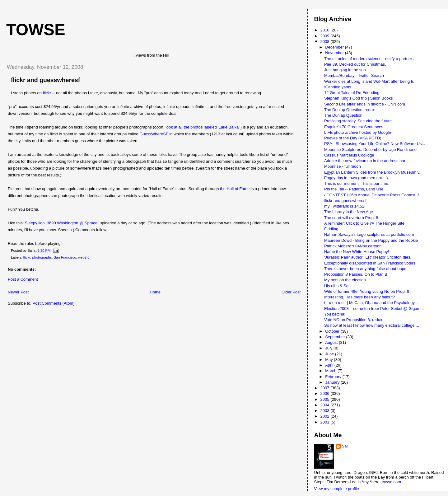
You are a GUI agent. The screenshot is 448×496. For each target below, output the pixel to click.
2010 (326, 30)
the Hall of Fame (235, 189)
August (332, 342)
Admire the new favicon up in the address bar (365, 161)
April (330, 365)
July (329, 348)
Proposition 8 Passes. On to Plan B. (356, 274)
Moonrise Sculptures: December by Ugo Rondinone (370, 150)
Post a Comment (23, 279)
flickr (47, 93)
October (333, 331)
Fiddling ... (334, 229)
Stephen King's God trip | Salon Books (359, 98)
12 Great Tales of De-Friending (352, 93)
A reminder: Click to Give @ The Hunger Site (364, 223)
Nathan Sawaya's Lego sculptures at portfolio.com (369, 234)
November (335, 53)
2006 (326, 393)
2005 (326, 399)
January (333, 382)
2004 (326, 405)
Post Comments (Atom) (54, 303)
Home (155, 292)
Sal (345, 446)
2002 (326, 416)
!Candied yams (338, 87)
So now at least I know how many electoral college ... (372, 325)
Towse (36, 30)
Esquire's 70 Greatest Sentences (354, 127)
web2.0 (84, 257)
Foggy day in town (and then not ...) (356, 178)
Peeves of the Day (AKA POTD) (353, 138)
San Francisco (65, 257)
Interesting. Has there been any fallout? (359, 297)
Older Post (291, 292)
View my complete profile (337, 489)
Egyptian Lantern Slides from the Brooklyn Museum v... (373, 172)
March (331, 371)
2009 (326, 36)
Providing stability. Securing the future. (359, 121)
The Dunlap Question (343, 115)
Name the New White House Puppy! (357, 252)
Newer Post (18, 292)
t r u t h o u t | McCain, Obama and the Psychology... (371, 303)
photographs (42, 257)
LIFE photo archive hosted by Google (358, 132)
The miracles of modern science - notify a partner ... (370, 59)
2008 (326, 42)
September (336, 337)
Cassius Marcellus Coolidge (349, 155)
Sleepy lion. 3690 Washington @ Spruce (61, 223)
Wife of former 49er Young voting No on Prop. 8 (367, 291)
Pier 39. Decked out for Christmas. (355, 64)
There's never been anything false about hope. (366, 269)
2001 (326, 422)
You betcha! (335, 314)
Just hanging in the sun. (345, 70)
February (334, 377)
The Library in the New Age (349, 212)
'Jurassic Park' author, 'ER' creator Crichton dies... (369, 257)
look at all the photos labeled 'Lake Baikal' (203, 127)
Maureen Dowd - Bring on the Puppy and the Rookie (371, 240)
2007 (326, 388)
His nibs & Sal (337, 286)
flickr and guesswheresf (45, 80)
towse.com (391, 482)
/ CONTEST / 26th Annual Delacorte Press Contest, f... (373, 195)
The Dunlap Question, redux (350, 110)
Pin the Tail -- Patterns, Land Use (354, 189)
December (335, 47)
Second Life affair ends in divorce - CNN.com (365, 104)
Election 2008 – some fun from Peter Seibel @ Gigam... (374, 309)
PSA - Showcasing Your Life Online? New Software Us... (375, 144)
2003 (326, 411)
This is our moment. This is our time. (357, 183)
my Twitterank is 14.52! (345, 206)
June (330, 354)
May (329, 360)
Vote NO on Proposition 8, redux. (354, 320)
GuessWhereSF (154, 134)
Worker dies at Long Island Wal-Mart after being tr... (370, 81)
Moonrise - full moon (343, 166)
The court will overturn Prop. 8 (351, 218)
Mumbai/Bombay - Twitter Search (354, 75)
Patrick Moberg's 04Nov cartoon (353, 246)
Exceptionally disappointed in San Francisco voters (370, 263)
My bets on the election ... (347, 280)
